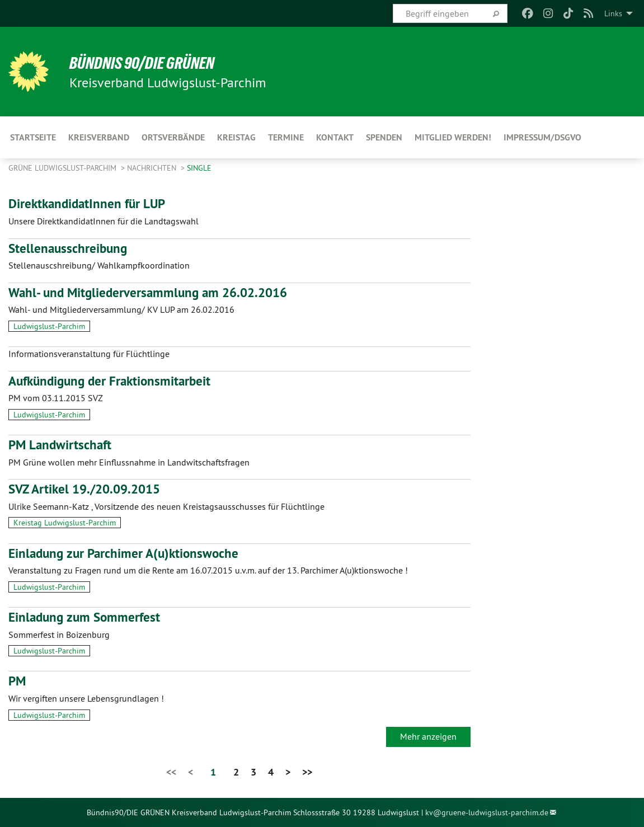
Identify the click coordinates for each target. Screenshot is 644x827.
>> (307, 772)
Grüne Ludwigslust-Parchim (64, 168)
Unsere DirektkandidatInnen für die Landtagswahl (104, 221)
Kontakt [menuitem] (335, 137)
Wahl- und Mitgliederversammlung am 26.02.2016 (153, 292)
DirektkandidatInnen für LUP (90, 203)
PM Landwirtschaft (62, 445)
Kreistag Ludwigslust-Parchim (65, 523)
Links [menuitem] (613, 13)
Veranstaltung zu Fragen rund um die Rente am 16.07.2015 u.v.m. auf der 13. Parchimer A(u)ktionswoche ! (208, 570)
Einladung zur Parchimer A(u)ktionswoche (127, 553)
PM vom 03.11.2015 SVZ (56, 398)
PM (18, 681)
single (199, 168)
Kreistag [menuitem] (236, 137)
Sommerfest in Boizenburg (59, 635)
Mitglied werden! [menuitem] (453, 137)
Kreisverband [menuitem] (99, 137)
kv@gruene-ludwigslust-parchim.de (487, 812)
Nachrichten (153, 168)
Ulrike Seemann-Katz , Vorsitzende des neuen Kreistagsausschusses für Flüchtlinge (166, 506)
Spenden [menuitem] (384, 137)
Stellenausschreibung (69, 248)
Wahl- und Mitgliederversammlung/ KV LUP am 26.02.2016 (121, 309)
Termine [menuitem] (286, 137)
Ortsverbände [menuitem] (173, 137)
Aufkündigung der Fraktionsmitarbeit (114, 381)
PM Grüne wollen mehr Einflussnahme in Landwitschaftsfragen (129, 462)
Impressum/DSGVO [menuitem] (542, 137)
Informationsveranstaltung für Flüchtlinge (89, 354)
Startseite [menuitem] (33, 137)
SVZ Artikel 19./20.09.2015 (88, 489)
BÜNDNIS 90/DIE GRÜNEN (146, 63)
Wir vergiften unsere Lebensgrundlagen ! (86, 698)
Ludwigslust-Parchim (49, 326)
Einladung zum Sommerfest (87, 617)
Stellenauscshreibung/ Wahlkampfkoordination (99, 265)
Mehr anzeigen (428, 736)
